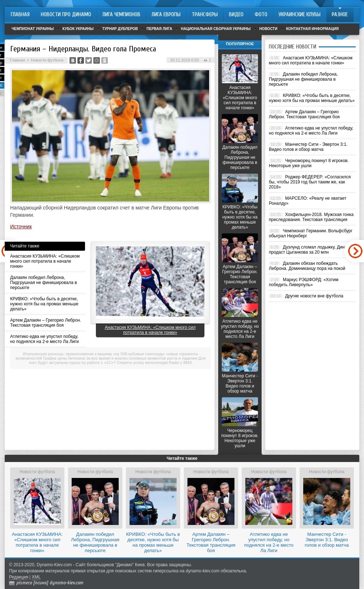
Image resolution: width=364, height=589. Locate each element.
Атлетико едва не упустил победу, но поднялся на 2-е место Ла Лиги (45, 339)
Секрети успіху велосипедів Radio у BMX (155, 363)
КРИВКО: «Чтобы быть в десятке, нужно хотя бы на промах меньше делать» (44, 304)
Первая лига (159, 29)
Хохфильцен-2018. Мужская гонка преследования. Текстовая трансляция (311, 217)
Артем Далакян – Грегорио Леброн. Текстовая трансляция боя (46, 323)
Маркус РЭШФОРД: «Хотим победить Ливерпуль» (304, 282)
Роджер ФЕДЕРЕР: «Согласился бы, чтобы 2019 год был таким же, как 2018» (310, 182)
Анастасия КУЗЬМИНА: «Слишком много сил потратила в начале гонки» (45, 261)
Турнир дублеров (120, 29)
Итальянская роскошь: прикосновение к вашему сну (71, 354)
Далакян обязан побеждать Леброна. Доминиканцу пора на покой (307, 266)
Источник (21, 226)
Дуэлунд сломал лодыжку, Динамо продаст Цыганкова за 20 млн (311, 250)
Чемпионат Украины (33, 29)
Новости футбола (47, 60)
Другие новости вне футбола (314, 296)
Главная (17, 60)
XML (36, 577)
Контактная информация (312, 29)
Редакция (19, 577)
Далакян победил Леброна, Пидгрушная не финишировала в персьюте (44, 283)
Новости (268, 29)
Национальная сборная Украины (216, 29)
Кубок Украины (78, 29)
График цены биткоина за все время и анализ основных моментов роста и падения (120, 358)
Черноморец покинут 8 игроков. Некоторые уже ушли (240, 438)
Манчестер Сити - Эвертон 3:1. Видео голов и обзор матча (240, 384)
